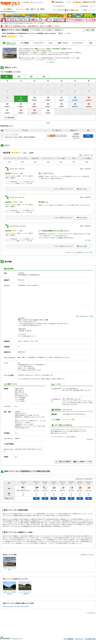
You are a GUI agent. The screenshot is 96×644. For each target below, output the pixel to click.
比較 (2, 130)
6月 (31, 77)
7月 (44, 77)
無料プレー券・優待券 (38, 9)
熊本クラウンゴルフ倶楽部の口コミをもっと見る (80, 253)
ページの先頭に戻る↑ (90, 613)
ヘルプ (69, 2)
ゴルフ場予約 (8, 9)
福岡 (4, 606)
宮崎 (22, 606)
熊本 (19, 606)
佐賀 (8, 606)
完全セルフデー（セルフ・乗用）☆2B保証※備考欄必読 (20, 137)
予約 (88, 136)
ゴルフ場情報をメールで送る (83, 462)
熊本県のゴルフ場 (24, 23)
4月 (6, 77)
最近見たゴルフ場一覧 (87, 555)
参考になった (82, 189)
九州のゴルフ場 (13, 23)
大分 (15, 606)
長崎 (11, 606)
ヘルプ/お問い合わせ (90, 639)
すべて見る (50, 62)
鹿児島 (26, 606)
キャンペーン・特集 (23, 9)
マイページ (92, 10)
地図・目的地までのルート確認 (85, 316)
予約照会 (85, 10)
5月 (19, 77)
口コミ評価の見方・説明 (87, 155)
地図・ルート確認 (65, 33)
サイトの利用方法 (68, 639)
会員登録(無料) (84, 6)
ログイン (93, 6)
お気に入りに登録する (63, 462)
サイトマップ (79, 639)
